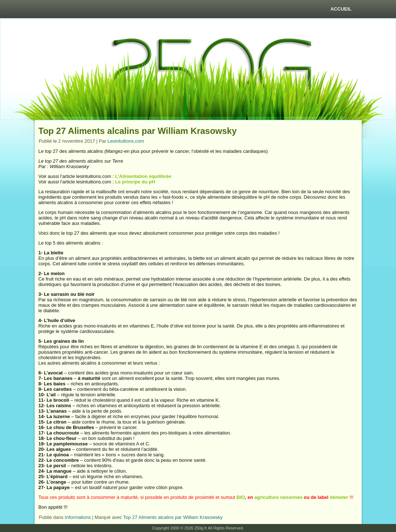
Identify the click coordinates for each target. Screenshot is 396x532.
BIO (241, 497)
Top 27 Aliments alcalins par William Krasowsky (173, 517)
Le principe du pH (135, 182)
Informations (78, 517)
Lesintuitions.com (126, 141)
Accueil (341, 9)
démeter (339, 497)
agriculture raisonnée (278, 497)
